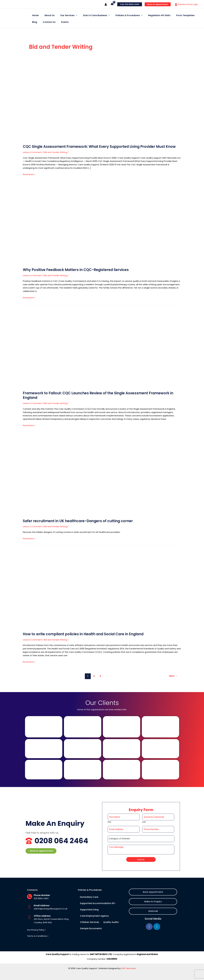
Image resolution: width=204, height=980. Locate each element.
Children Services (89, 922)
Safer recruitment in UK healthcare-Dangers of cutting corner (79, 521)
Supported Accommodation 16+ (98, 903)
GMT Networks (128, 968)
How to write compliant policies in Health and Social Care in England (84, 634)
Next (173, 676)
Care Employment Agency (94, 916)
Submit (141, 859)
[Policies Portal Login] (186, 4)
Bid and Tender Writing (55, 152)
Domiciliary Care (89, 897)
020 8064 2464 (41, 898)
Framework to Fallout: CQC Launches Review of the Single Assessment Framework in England (99, 395)
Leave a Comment (32, 152)
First (109, 822)
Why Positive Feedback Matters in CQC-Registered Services (77, 270)
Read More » (29, 174)
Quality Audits (111, 922)
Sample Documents (91, 928)
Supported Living (89, 910)
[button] (41, 851)
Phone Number (42, 895)
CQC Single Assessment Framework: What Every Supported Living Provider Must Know (101, 147)
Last (144, 822)
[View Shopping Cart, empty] (112, 4)
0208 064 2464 (64, 841)
